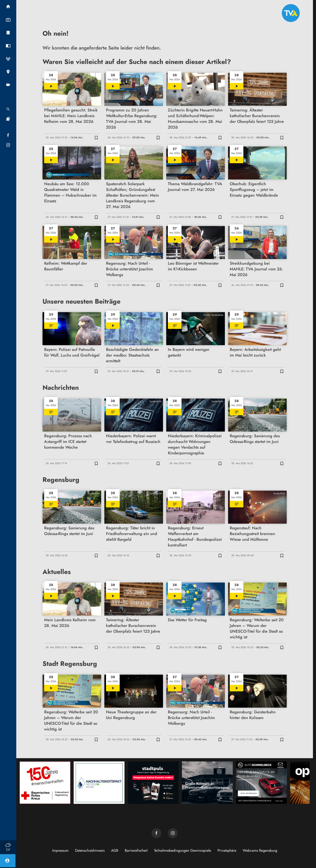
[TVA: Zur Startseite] (291, 13)
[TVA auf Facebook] (156, 833)
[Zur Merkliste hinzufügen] (96, 138)
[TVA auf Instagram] (173, 833)
